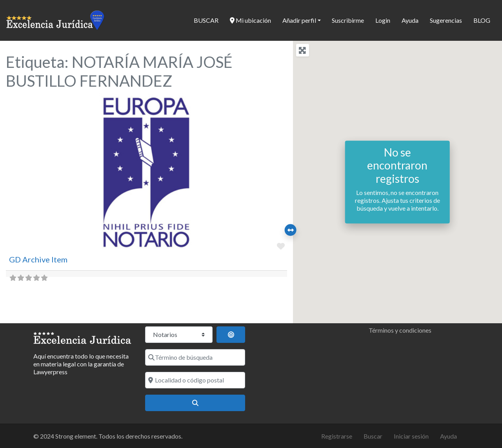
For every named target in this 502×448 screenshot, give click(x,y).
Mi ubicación (250, 20)
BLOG (482, 20)
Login (383, 20)
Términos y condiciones (400, 330)
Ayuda (410, 20)
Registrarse (337, 436)
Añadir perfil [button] (299, 20)
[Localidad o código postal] (195, 380)
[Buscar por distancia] (231, 335)
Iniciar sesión (411, 436)
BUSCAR (206, 20)
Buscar (373, 436)
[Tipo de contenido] (179, 335)
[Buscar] (195, 403)
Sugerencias (446, 20)
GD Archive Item (38, 259)
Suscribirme (348, 20)
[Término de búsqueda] (195, 357)
